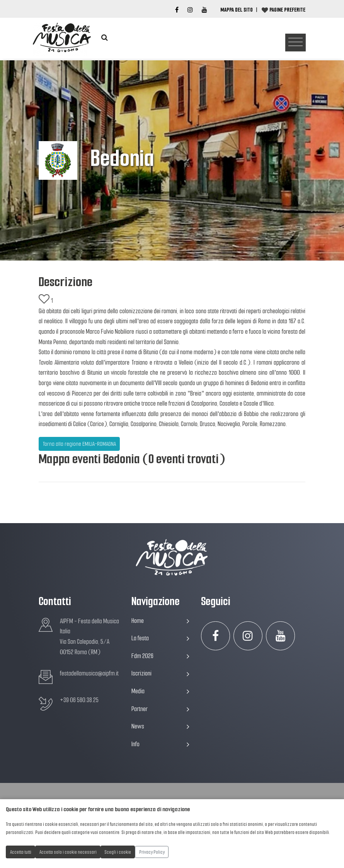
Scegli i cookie (118, 852)
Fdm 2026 (160, 656)
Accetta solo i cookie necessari (68, 852)
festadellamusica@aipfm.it (89, 673)
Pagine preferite (287, 10)
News (160, 726)
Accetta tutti (21, 852)
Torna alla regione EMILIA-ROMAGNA (79, 444)
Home (160, 621)
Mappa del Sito (237, 10)
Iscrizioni (160, 673)
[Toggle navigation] (295, 43)
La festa (160, 638)
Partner (160, 709)
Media (160, 691)
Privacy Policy (152, 852)
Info (160, 744)
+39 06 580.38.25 (79, 700)
